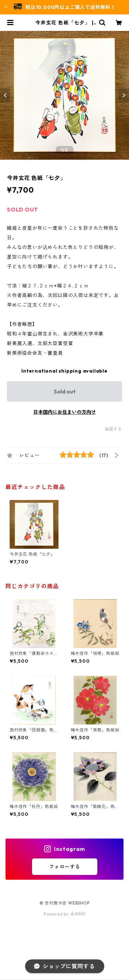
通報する (113, 429)
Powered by (64, 914)
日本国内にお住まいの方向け (65, 412)
